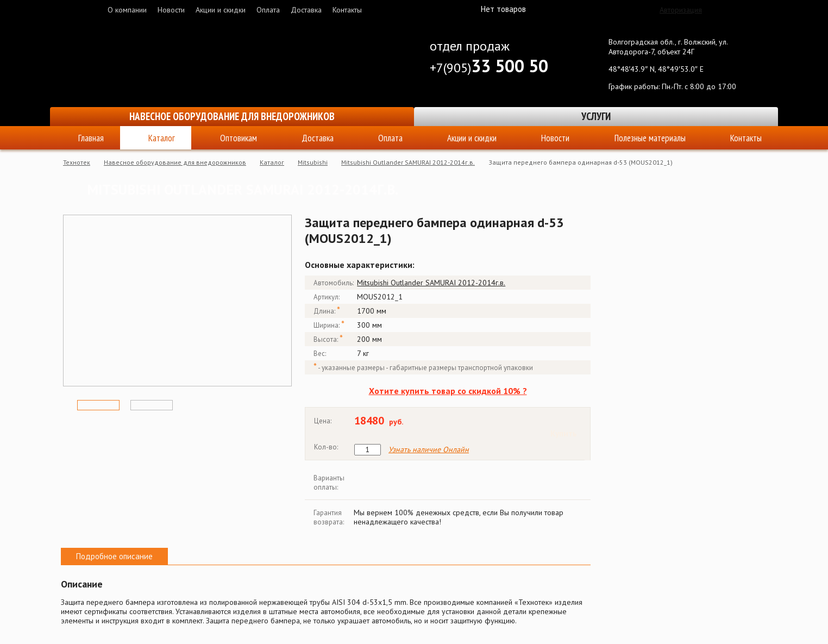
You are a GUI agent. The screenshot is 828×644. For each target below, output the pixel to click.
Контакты (347, 10)
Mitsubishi (313, 162)
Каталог (162, 138)
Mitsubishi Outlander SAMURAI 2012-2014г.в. (408, 162)
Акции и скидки (221, 10)
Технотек (77, 162)
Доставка (306, 10)
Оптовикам (239, 138)
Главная (91, 138)
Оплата (268, 10)
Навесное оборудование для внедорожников (232, 116)
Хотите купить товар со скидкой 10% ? (448, 391)
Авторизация (681, 10)
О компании (127, 10)
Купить (564, 433)
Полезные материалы (650, 138)
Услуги (596, 116)
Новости (171, 10)
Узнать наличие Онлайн (429, 450)
